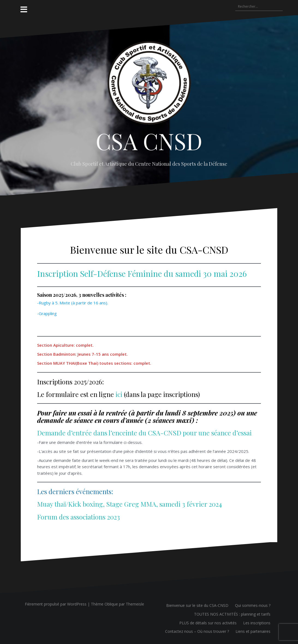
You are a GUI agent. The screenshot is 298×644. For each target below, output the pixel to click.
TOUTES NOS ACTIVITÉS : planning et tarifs (232, 614)
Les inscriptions (257, 623)
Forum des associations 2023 (78, 517)
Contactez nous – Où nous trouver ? (197, 631)
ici (119, 394)
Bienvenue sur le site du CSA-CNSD (197, 605)
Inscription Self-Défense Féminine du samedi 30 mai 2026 (142, 274)
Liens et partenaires (253, 631)
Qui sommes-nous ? (253, 605)
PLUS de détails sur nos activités (208, 623)
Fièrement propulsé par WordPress (56, 604)
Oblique (111, 604)
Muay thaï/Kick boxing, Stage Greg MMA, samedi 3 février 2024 (129, 504)
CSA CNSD (149, 141)
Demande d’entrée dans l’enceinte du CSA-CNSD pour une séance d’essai (144, 433)
